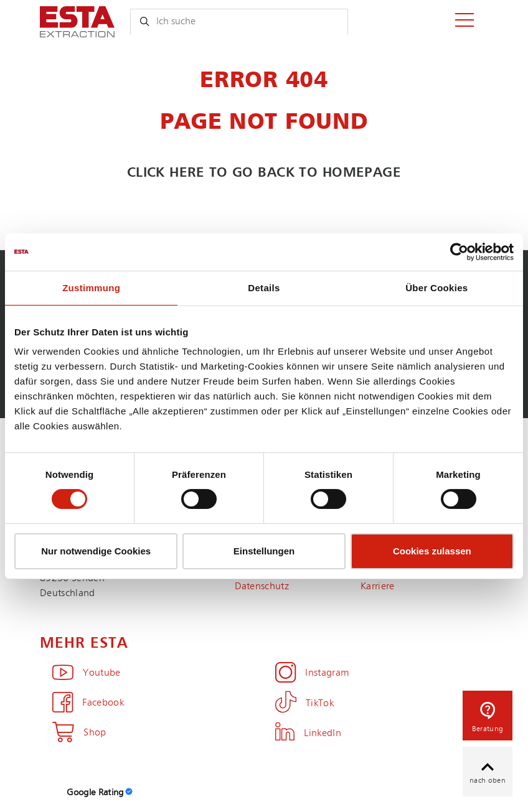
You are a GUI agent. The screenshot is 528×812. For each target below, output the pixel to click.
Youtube (87, 673)
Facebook (88, 703)
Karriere (378, 587)
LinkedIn (308, 734)
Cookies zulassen (432, 551)
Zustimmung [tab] (91, 287)
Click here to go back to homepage (264, 173)
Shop (79, 733)
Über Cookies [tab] (436, 287)
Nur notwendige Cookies (96, 551)
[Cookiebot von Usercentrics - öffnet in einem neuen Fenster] (459, 251)
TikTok (304, 704)
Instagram (312, 673)
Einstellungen (264, 551)
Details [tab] (264, 287)
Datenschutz (262, 587)
